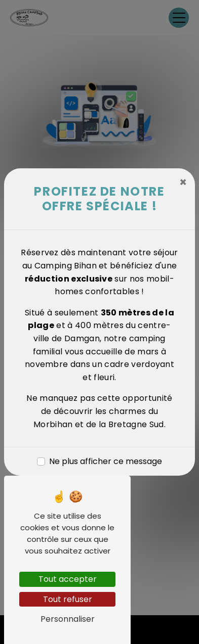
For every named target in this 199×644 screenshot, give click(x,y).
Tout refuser (68, 599)
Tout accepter (68, 579)
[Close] (183, 182)
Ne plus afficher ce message (106, 461)
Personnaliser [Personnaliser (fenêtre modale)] (68, 619)
